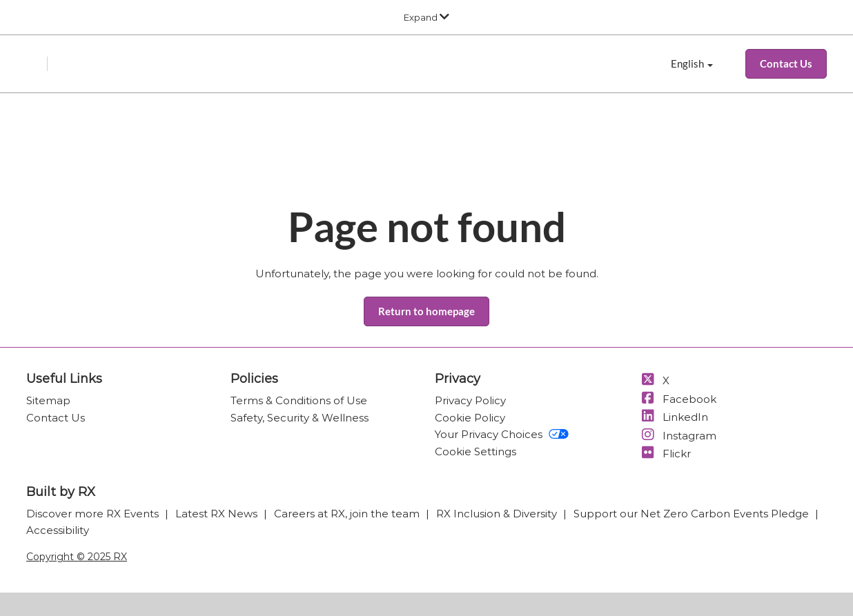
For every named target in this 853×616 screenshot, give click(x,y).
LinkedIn (674, 417)
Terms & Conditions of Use (299, 400)
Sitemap (48, 400)
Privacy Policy (470, 400)
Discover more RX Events (94, 514)
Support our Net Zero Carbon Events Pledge (693, 514)
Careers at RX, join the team (348, 514)
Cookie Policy (470, 418)
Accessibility (58, 530)
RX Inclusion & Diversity (498, 514)
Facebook (678, 399)
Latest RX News (218, 514)
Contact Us (56, 418)
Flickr (665, 454)
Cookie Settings (475, 451)
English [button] (692, 64)
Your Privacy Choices (502, 434)
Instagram (678, 436)
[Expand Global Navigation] (426, 17)
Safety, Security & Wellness (300, 418)
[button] (786, 64)
